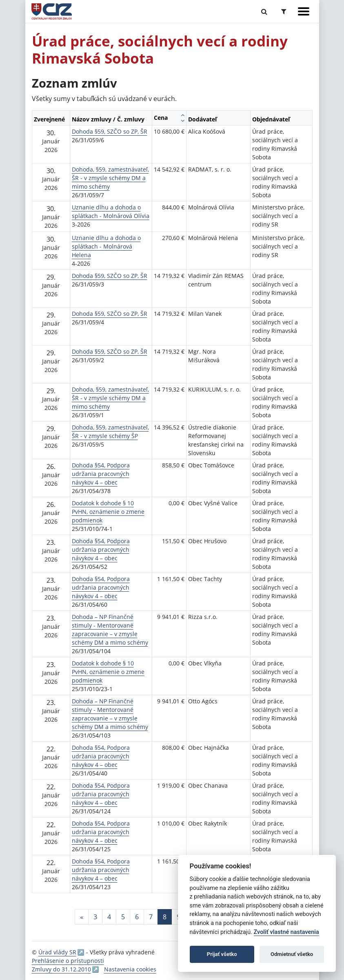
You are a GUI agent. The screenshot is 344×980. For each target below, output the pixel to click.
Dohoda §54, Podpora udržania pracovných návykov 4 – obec (101, 474)
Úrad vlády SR (57, 952)
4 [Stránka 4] (109, 917)
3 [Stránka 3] (95, 917)
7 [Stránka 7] (151, 917)
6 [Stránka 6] (137, 917)
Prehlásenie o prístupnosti (68, 961)
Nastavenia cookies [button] (130, 969)
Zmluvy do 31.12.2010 (61, 969)
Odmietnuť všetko (292, 954)
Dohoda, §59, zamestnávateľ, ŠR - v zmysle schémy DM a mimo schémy (110, 178)
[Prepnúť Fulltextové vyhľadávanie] (264, 11)
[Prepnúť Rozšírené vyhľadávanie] (284, 11)
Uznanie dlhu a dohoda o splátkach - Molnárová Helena (106, 246)
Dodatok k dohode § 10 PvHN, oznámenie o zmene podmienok (108, 512)
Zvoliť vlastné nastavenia (286, 932)
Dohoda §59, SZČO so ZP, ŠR (110, 131)
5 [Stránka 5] (123, 917)
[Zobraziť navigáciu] (304, 11)
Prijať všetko (222, 954)
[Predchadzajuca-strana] (82, 917)
